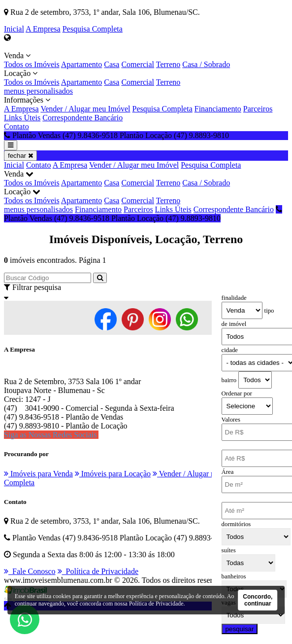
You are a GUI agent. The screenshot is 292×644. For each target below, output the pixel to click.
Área (228, 472)
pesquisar (240, 629)
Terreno (168, 64)
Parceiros (258, 109)
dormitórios (236, 524)
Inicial (14, 29)
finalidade (234, 298)
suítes (229, 550)
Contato (16, 126)
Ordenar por (237, 394)
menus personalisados (38, 91)
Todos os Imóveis (32, 64)
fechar (20, 156)
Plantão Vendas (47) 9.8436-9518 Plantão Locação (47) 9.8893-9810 (143, 214)
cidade (230, 350)
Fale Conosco (30, 571)
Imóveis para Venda (38, 474)
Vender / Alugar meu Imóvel (85, 109)
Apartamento (82, 64)
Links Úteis (22, 118)
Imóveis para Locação (113, 474)
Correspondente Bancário (82, 118)
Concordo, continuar (258, 600)
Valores (231, 420)
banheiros (234, 576)
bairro (229, 380)
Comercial (138, 64)
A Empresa (43, 29)
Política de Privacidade (98, 571)
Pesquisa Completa (93, 29)
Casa (112, 64)
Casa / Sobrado (206, 64)
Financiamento (218, 109)
